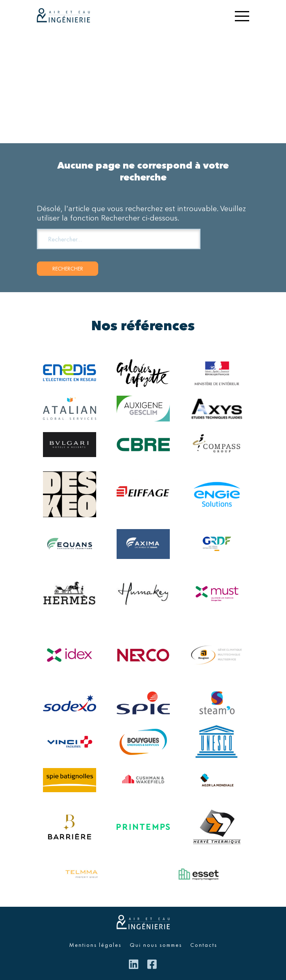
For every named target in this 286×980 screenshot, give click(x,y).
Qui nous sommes (156, 945)
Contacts (204, 945)
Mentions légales (95, 945)
